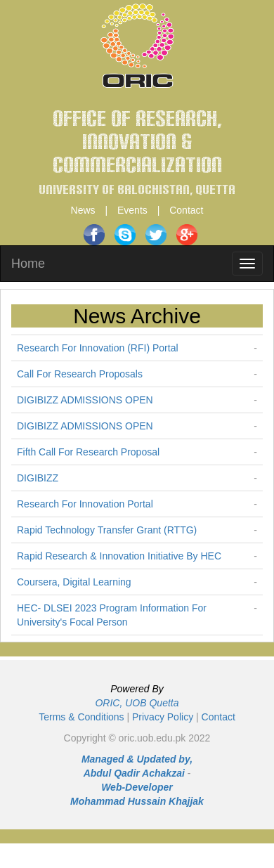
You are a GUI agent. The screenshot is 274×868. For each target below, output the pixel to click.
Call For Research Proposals (80, 374)
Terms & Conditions (81, 717)
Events (132, 210)
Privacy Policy (163, 717)
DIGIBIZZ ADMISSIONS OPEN (85, 400)
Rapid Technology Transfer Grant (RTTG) (107, 530)
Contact (186, 210)
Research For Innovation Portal (85, 504)
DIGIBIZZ (38, 478)
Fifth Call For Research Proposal (88, 452)
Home (28, 264)
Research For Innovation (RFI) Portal (98, 348)
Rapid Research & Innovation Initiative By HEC (119, 556)
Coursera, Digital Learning (74, 582)
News (83, 210)
